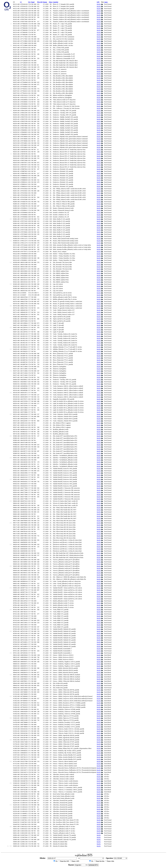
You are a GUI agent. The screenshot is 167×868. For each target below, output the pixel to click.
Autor (106, 2)
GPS (98, 2)
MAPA (99, 4)
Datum (45, 2)
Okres (51, 2)
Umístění (56, 2)
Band (33, 2)
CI (21, 2)
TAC (29, 2)
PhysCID (40, 2)
